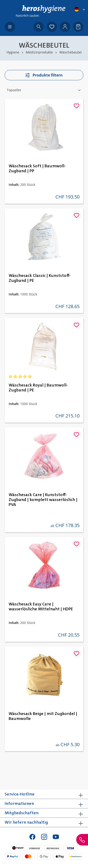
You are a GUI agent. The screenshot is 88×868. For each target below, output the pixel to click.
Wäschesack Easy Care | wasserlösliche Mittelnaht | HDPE (41, 607)
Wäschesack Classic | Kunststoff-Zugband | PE (40, 278)
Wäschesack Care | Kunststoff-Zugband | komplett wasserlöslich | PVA (43, 500)
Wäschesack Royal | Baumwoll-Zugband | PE (38, 388)
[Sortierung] (44, 90)
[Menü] (10, 27)
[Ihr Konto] (65, 27)
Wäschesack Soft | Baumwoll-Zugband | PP (37, 169)
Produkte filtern (44, 75)
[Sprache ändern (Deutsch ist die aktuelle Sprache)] (80, 9)
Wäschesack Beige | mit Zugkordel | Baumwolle (43, 716)
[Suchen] (39, 27)
